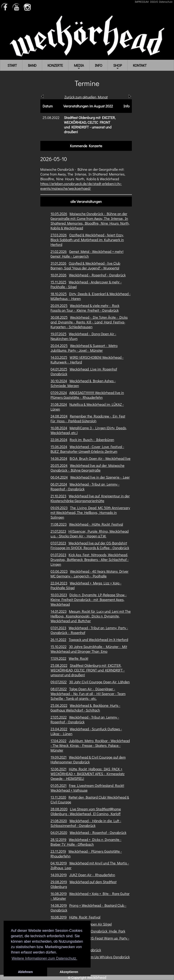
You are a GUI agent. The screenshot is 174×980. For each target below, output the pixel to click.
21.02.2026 (59, 251)
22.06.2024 (59, 440)
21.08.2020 (59, 821)
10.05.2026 (59, 214)
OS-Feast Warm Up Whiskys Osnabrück (100, 957)
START (12, 65)
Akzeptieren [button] (69, 972)
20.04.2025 (59, 345)
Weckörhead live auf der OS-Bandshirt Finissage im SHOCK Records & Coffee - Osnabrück (90, 545)
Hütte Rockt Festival (85, 917)
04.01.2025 (59, 369)
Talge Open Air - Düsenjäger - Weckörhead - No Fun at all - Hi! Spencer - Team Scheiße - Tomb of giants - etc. (88, 694)
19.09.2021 (59, 757)
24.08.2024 (59, 416)
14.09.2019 (59, 875)
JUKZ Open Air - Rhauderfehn (92, 875)
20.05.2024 (59, 465)
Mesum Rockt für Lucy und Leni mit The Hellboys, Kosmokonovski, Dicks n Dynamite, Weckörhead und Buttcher (91, 616)
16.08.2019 (59, 893)
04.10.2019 (59, 863)
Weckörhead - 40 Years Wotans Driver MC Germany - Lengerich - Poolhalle (89, 574)
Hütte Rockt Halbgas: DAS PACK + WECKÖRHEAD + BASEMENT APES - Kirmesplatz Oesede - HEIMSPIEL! (87, 774)
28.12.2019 (58, 839)
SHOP (118, 67)
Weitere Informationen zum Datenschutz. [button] (44, 958)
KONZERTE (55, 65)
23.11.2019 (58, 851)
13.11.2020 (58, 797)
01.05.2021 (59, 785)
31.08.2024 (59, 404)
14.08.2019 (59, 905)
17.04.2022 (58, 741)
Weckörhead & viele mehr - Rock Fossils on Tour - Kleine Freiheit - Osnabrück (85, 308)
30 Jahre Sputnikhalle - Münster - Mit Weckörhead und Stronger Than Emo (89, 649)
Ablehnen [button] (25, 972)
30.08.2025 (59, 317)
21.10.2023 (58, 496)
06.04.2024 (59, 477)
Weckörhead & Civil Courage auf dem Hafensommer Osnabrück (88, 759)
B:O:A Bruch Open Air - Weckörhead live (100, 458)
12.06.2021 (58, 769)
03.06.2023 (59, 571)
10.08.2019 (59, 917)
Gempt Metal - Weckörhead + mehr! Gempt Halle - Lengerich (87, 254)
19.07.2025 (58, 334)
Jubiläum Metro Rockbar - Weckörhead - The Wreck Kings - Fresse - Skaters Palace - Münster (90, 745)
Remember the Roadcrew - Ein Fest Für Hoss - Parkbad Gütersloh (88, 418)
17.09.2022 (58, 658)
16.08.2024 (59, 428)
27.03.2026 (59, 235)
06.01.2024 (59, 484)
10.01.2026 (58, 275)
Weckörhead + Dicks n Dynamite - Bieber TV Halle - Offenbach (86, 842)
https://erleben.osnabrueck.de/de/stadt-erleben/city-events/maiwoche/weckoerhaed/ (81, 186)
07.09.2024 (59, 393)
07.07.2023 (58, 543)
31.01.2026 (58, 263)
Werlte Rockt (78, 658)
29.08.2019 (59, 882)
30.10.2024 (59, 381)
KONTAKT (140, 65)
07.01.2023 (58, 628)
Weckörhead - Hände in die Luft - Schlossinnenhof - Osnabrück (86, 823)
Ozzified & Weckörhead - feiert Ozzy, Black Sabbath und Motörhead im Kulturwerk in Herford (87, 240)
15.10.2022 (58, 647)
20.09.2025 (59, 305)
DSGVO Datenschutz (161, 2)
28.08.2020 (59, 809)
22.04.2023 (59, 583)
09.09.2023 (59, 508)
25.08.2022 (59, 665)
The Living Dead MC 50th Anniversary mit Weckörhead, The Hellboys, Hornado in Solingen (90, 512)
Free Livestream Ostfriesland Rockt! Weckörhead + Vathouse (87, 788)
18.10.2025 (59, 294)
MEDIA (79, 67)
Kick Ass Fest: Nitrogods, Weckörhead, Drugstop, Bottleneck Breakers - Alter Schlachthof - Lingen (90, 559)
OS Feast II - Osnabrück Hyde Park (97, 931)
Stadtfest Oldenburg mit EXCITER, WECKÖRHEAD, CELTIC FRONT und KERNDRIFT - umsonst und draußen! (88, 670)
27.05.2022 (59, 717)
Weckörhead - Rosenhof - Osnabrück (97, 275)
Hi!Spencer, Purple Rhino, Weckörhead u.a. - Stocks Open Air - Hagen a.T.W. (90, 534)
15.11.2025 (58, 282)
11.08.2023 (59, 524)
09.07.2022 (59, 682)
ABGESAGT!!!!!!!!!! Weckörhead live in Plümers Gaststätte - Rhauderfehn (87, 395)
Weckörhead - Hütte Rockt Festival (96, 524)
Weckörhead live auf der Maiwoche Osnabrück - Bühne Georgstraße (87, 468)
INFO (99, 65)
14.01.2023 (59, 611)
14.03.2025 (59, 357)
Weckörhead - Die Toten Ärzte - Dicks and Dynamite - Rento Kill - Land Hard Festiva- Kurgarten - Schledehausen (89, 322)
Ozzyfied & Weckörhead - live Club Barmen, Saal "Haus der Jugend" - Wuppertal (85, 266)
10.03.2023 (59, 595)
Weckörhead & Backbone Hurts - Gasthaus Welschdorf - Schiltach (85, 708)
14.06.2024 (59, 458)
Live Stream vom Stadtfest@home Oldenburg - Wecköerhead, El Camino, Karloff (86, 811)
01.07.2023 (58, 555)
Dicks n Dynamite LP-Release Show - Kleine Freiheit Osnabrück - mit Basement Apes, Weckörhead (89, 599)
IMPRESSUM (142, 2)
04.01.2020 (59, 832)
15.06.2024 (59, 447)
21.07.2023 (58, 531)
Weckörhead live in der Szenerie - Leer (100, 477)
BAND (32, 65)
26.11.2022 (58, 639)
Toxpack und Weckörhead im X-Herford (98, 639)
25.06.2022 (59, 705)
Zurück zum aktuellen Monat (86, 97)
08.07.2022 (59, 689)
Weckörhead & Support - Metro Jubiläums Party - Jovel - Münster (84, 348)
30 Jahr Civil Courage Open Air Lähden (99, 682)
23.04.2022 (59, 729)
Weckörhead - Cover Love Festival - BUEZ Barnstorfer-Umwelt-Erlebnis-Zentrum (87, 449)
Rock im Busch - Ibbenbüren (92, 440)
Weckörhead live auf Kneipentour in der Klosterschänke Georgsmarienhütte (90, 498)
